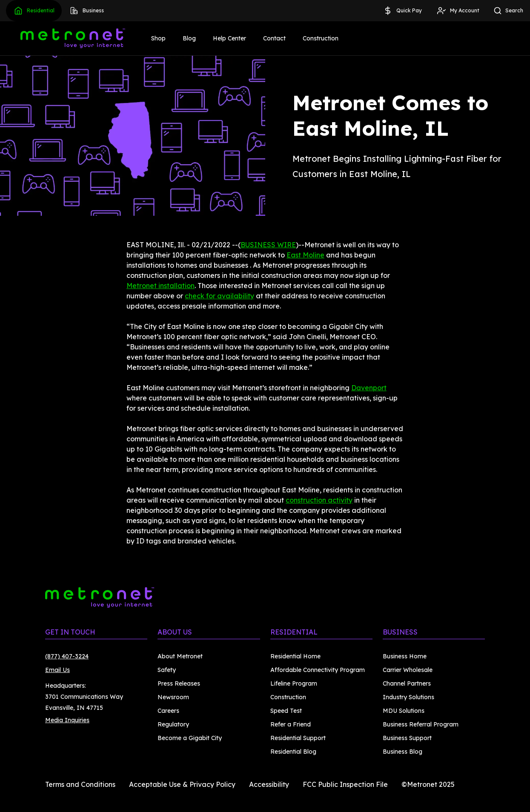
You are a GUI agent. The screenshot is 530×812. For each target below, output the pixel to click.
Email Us (57, 670)
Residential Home (295, 656)
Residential (34, 11)
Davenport (369, 388)
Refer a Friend (291, 724)
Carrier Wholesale (408, 670)
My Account (458, 11)
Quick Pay (402, 11)
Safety (167, 670)
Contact (274, 38)
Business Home (405, 656)
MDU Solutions (404, 711)
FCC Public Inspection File (345, 784)
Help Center (229, 38)
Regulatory (173, 724)
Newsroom (173, 697)
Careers (168, 711)
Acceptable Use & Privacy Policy (182, 784)
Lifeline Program (294, 683)
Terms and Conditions (80, 784)
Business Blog (403, 752)
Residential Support (298, 738)
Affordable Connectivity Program (318, 670)
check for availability (219, 296)
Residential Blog (293, 752)
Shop (158, 38)
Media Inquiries (67, 720)
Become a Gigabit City (190, 738)
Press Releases (179, 683)
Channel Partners (407, 683)
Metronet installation (160, 286)
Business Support (407, 738)
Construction (321, 38)
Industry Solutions (408, 697)
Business (86, 11)
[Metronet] (73, 38)
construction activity (319, 500)
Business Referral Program (421, 724)
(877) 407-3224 (67, 656)
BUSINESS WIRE (268, 245)
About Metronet (180, 656)
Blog (189, 38)
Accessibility (269, 784)
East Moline (305, 255)
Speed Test (286, 711)
